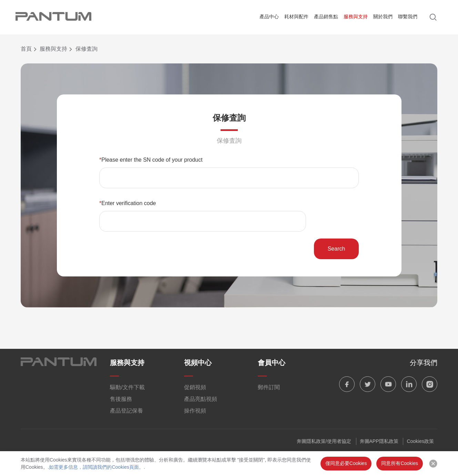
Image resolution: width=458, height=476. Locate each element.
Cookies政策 (420, 441)
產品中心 (269, 17)
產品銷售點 (326, 17)
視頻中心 (198, 363)
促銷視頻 (195, 387)
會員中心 (272, 363)
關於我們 (383, 17)
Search (337, 249)
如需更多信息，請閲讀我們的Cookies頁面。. (97, 467)
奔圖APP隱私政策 (379, 441)
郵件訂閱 (269, 387)
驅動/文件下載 (127, 387)
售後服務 (121, 399)
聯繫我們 (408, 17)
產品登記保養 (126, 411)
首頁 (26, 49)
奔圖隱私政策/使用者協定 (324, 441)
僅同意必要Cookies (346, 463)
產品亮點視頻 (201, 399)
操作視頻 (195, 411)
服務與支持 (356, 17)
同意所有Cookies (400, 463)
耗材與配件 (296, 17)
